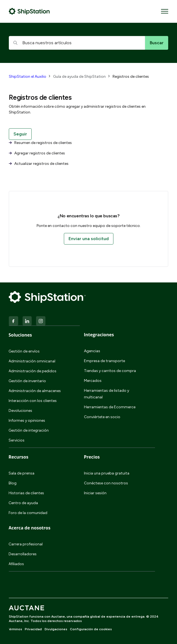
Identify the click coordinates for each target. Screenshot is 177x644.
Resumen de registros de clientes (40, 143)
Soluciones (20, 335)
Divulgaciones (56, 629)
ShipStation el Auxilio (28, 77)
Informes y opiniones (27, 420)
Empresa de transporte (104, 361)
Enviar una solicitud (89, 239)
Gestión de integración (29, 430)
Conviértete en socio (102, 417)
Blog (13, 483)
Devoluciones (20, 411)
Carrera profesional (26, 544)
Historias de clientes (26, 493)
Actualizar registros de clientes (39, 164)
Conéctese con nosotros (106, 483)
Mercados (93, 381)
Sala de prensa (21, 473)
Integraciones (99, 335)
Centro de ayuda (23, 503)
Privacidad (33, 629)
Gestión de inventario (27, 381)
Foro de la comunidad (28, 513)
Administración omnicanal (32, 361)
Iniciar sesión (95, 493)
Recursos (18, 457)
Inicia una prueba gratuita (107, 473)
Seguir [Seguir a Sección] (20, 134)
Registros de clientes (131, 77)
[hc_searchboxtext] (77, 43)
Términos (14, 629)
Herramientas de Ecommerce (110, 407)
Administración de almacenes (35, 391)
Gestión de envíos (24, 351)
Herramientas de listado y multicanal (107, 394)
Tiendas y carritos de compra (110, 371)
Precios (92, 457)
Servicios (17, 440)
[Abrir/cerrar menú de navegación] (165, 11)
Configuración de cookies (91, 629)
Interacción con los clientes (33, 401)
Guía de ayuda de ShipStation (79, 77)
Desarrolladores (23, 554)
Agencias (92, 351)
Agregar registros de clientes (37, 153)
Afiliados (16, 564)
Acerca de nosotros (29, 528)
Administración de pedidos (32, 371)
